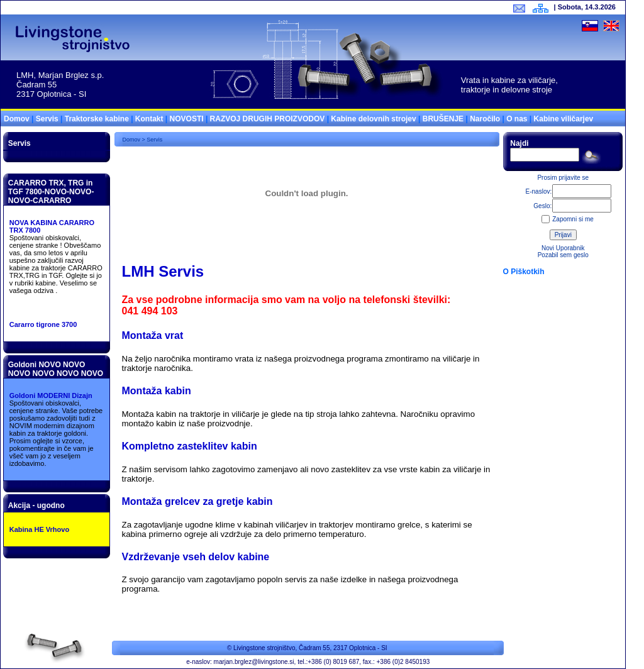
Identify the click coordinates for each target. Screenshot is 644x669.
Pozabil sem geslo (563, 255)
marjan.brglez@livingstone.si (254, 662)
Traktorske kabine (97, 119)
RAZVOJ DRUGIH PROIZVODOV (268, 119)
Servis (47, 119)
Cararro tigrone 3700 (43, 324)
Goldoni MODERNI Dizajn (51, 395)
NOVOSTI (187, 119)
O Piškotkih (524, 272)
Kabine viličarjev (564, 119)
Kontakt (149, 119)
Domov (17, 119)
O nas (517, 119)
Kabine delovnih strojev (373, 119)
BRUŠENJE (443, 119)
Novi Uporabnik (563, 248)
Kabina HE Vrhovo (39, 529)
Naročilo (485, 119)
